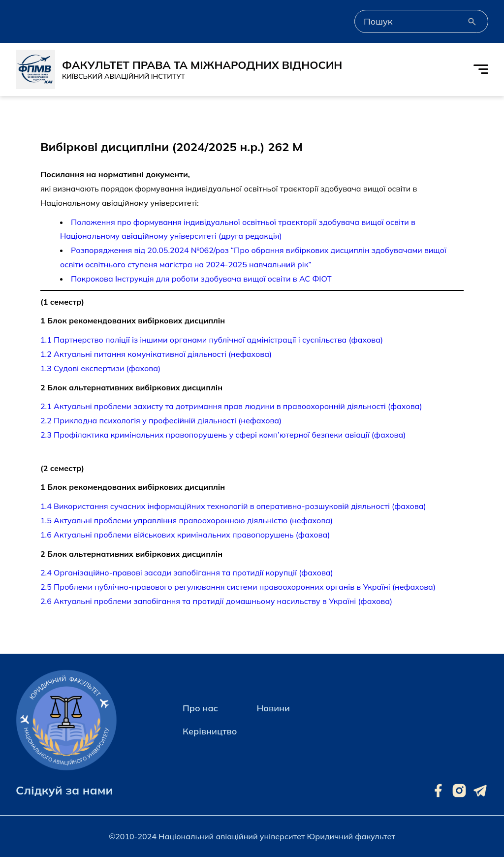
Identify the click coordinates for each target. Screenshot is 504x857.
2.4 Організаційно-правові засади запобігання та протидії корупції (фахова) (187, 572)
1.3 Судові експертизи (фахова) (100, 368)
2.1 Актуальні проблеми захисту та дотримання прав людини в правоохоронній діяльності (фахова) (231, 406)
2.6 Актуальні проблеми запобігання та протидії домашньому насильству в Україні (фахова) (216, 601)
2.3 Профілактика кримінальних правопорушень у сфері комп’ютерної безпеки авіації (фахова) (223, 435)
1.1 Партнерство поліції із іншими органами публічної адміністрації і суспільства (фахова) (212, 340)
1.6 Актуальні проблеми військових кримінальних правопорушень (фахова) (185, 535)
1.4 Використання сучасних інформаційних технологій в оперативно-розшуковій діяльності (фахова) (233, 506)
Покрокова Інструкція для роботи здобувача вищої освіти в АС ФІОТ (201, 279)
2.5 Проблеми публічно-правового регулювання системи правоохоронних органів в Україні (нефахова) (238, 587)
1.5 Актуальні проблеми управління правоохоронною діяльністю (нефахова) (187, 520)
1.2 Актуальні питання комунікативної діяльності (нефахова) (156, 354)
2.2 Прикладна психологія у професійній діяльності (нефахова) (161, 420)
